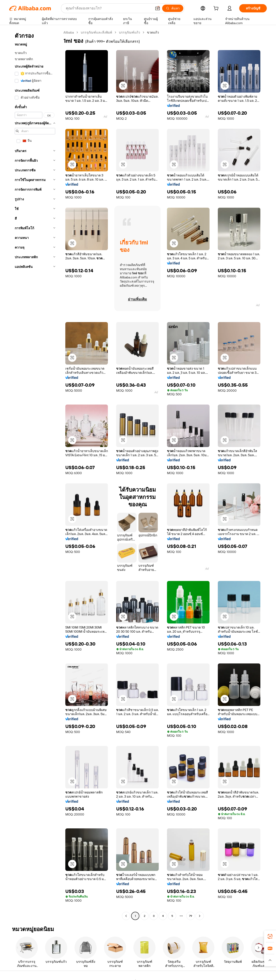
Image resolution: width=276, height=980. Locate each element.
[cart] (217, 9)
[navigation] (35, 475)
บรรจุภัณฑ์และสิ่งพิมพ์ (96, 32)
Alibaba (69, 32)
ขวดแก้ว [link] (153, 32)
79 (191, 916)
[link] (270, 936)
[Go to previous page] (126, 916)
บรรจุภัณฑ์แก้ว (129, 32)
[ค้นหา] (173, 8)
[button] (158, 8)
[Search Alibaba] (108, 8)
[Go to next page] (200, 916)
